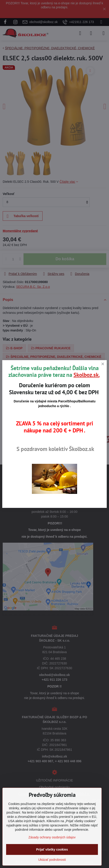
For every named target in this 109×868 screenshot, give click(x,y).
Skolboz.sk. (86, 375)
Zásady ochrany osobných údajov (52, 837)
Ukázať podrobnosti (52, 860)
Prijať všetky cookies (52, 849)
